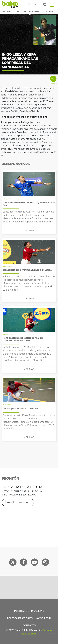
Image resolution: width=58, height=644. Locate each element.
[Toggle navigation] (52, 5)
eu (35, 5)
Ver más (29, 231)
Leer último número (18, 502)
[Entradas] (43, 4)
